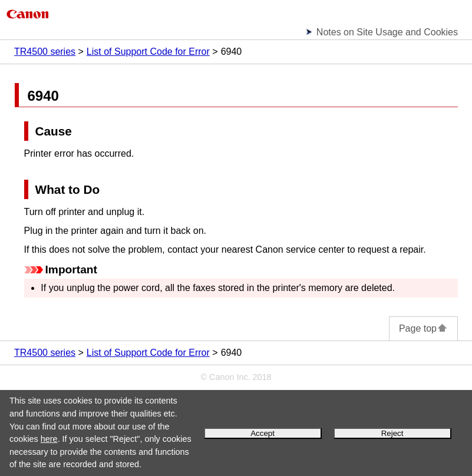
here (49, 439)
